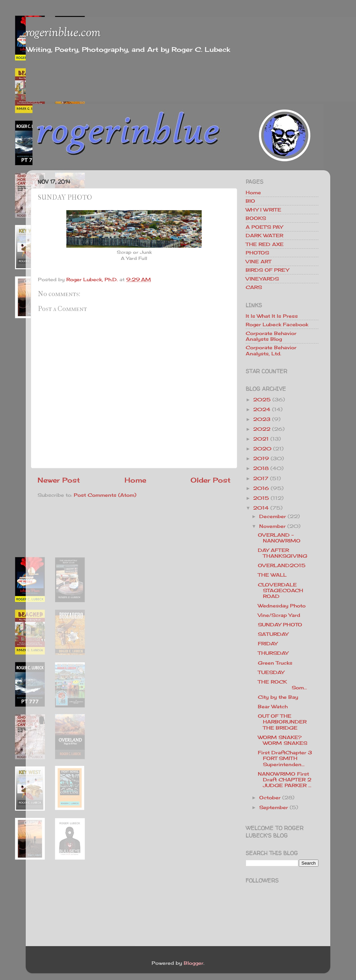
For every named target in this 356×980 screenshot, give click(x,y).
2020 (262, 449)
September (274, 807)
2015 (261, 498)
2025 (262, 399)
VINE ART (258, 261)
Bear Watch (273, 706)
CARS (254, 287)
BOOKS (256, 218)
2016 (261, 488)
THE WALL (272, 575)
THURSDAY (273, 653)
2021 (261, 439)
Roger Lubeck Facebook (277, 324)
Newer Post (59, 480)
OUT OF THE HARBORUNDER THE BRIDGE (282, 722)
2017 (261, 478)
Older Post (210, 480)
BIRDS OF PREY (267, 270)
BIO (250, 201)
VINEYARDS (262, 279)
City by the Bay (278, 697)
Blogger (194, 963)
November (272, 526)
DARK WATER (264, 235)
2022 (262, 429)
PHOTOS (257, 253)
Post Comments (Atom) (105, 495)
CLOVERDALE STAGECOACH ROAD (281, 591)
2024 (262, 409)
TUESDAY (271, 672)
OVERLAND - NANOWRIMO (279, 538)
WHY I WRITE (263, 210)
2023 (262, 419)
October (270, 797)
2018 (261, 468)
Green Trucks (275, 663)
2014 (261, 508)
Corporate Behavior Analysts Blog (271, 336)
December (273, 516)
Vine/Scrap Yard (279, 615)
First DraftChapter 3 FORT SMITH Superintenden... (285, 758)
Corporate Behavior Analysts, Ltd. (271, 350)
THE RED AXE (265, 244)
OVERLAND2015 (282, 565)
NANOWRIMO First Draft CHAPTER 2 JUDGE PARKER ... (285, 780)
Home (135, 480)
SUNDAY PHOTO (280, 625)
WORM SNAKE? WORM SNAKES (283, 740)
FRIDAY (268, 643)
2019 (261, 458)
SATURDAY (273, 634)
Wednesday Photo (282, 606)
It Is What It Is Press (272, 316)
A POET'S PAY (264, 227)
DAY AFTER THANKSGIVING (283, 553)
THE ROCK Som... (288, 685)
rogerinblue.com (63, 33)
